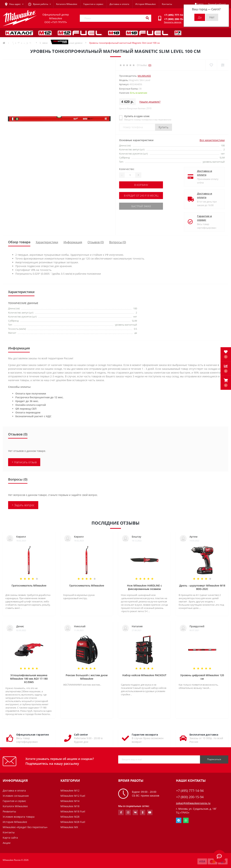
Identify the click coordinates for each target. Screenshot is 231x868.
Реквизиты (9, 811)
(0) (150, 65)
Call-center (81, 735)
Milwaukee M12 (70, 790)
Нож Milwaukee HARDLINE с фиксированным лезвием (144, 587)
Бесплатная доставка (204, 735)
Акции (7, 843)
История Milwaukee (146, 4)
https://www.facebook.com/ (121, 812)
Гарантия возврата (145, 735)
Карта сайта (10, 838)
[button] (226, 383)
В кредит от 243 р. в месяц (141, 196)
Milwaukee (144, 76)
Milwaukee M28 (70, 817)
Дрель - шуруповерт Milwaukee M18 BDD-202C (202, 587)
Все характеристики (212, 140)
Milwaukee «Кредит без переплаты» (25, 827)
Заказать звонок (173, 22)
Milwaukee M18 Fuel (73, 811)
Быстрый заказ (141, 206)
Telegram (179, 820)
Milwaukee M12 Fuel (73, 796)
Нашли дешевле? (150, 102)
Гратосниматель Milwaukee (29, 585)
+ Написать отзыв (24, 462)
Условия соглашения (16, 796)
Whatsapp (186, 820)
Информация (73, 242)
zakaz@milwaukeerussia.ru (193, 803)
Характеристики (47, 242)
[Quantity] (130, 175)
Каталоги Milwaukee (67, 4)
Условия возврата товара (19, 817)
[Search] (147, 18)
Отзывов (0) (96, 242)
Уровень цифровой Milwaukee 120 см (202, 677)
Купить (164, 127)
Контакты (167, 4)
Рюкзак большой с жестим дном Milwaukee (87, 677)
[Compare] (223, 65)
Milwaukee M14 (70, 801)
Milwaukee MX (69, 827)
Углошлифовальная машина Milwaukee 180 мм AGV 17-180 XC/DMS (29, 679)
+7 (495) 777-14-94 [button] (190, 791)
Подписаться (214, 759)
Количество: (127, 169)
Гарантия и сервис (93, 4)
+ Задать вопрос (23, 505)
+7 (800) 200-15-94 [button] (190, 797)
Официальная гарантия (32, 735)
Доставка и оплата (119, 4)
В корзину (141, 185)
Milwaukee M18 (70, 806)
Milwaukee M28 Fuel (73, 822)
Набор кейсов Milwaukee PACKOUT (144, 675)
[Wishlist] (211, 65)
